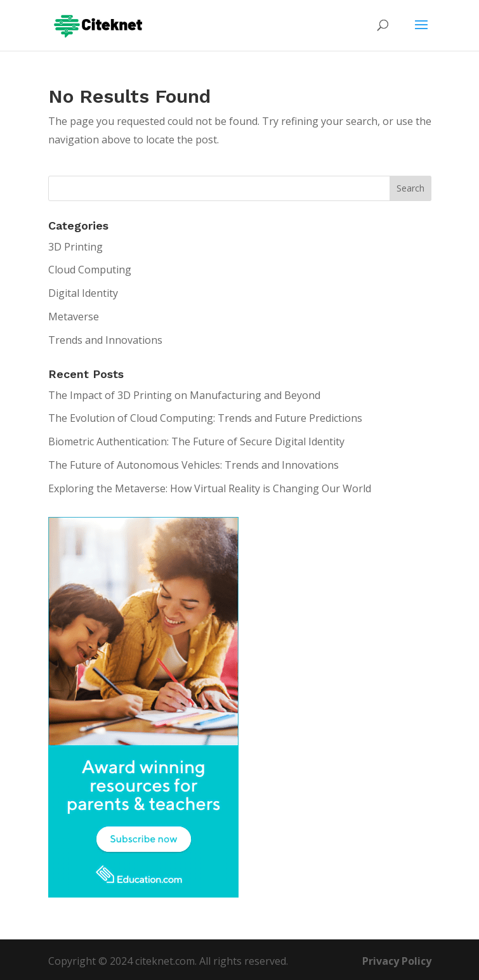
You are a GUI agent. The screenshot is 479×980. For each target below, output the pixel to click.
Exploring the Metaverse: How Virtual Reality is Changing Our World (210, 488)
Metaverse (74, 317)
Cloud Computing (90, 270)
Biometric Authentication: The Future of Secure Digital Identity (196, 441)
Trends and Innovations (105, 340)
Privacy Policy (397, 961)
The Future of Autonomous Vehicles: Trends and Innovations (194, 465)
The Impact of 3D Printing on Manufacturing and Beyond (184, 395)
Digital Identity (83, 293)
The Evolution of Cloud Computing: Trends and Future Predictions (205, 418)
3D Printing (75, 247)
